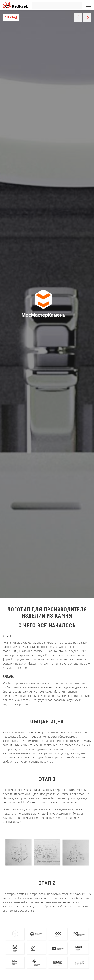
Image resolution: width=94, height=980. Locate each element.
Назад (12, 18)
